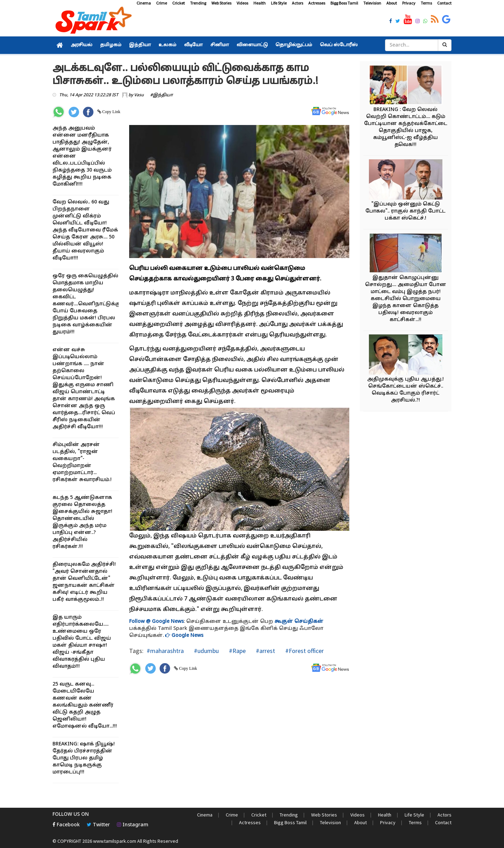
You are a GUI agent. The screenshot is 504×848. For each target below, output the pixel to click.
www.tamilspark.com (115, 841)
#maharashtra (165, 651)
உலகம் (167, 45)
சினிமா (220, 45)
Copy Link (111, 112)
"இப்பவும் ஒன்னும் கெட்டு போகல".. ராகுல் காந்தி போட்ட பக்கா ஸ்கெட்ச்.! (405, 211)
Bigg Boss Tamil (344, 3)
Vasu (139, 95)
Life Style (279, 3)
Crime (162, 3)
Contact (444, 3)
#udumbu (206, 651)
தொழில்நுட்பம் (294, 45)
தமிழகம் (111, 45)
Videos (242, 3)
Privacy (409, 3)
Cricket (178, 3)
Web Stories (221, 3)
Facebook (66, 825)
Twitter (98, 825)
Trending (198, 3)
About (392, 3)
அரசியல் (82, 45)
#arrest (265, 651)
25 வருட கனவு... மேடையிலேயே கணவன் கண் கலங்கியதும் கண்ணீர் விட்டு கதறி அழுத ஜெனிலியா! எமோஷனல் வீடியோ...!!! (85, 705)
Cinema (144, 3)
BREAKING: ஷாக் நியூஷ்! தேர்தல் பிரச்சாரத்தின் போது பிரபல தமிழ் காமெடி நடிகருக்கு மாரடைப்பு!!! (84, 758)
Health (260, 3)
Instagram (133, 825)
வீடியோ (193, 45)
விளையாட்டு (252, 45)
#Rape (237, 651)
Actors (297, 3)
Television (372, 3)
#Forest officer (304, 651)
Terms (426, 3)
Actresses (317, 3)
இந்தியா (140, 45)
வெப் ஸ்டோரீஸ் (339, 45)
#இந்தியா (162, 95)
